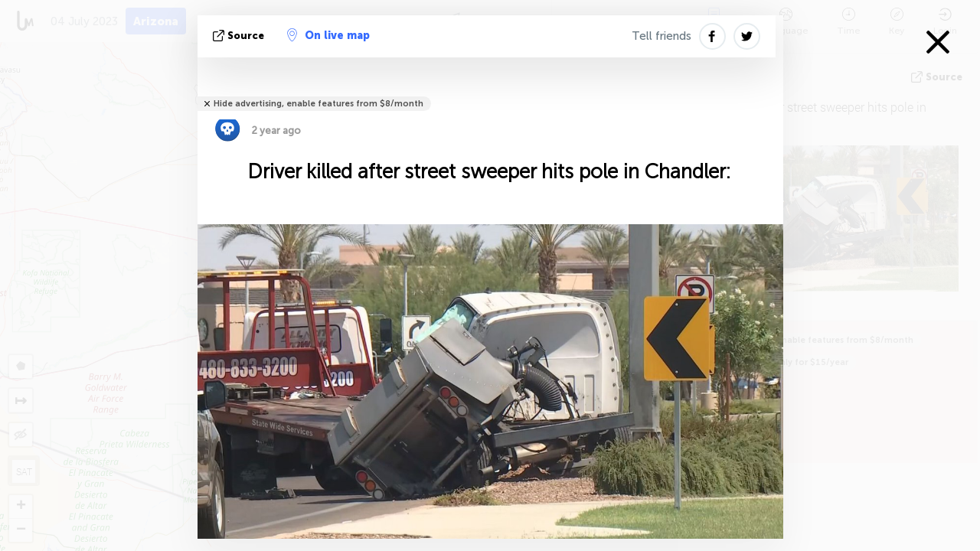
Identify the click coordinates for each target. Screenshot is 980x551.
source (240, 36)
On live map (328, 35)
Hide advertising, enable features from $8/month (318, 104)
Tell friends (661, 36)
